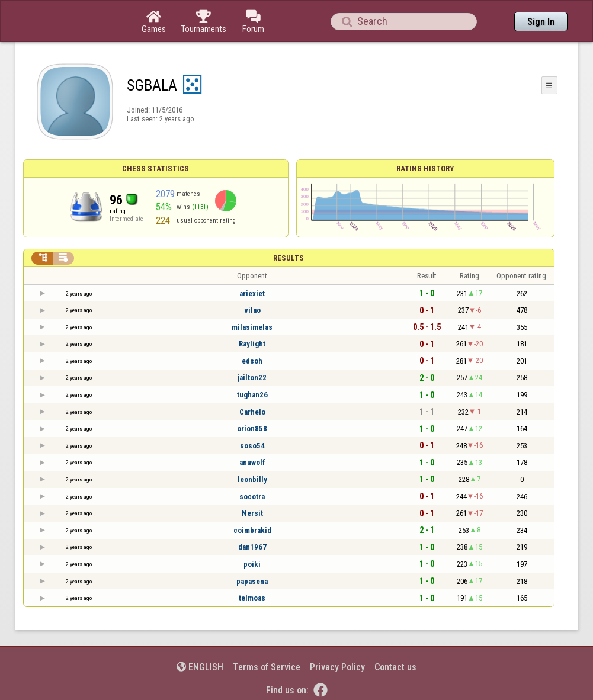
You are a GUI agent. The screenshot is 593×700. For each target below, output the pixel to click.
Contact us (395, 667)
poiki (252, 564)
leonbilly (252, 479)
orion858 (252, 428)
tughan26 (252, 395)
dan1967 (252, 547)
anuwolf (252, 462)
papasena (252, 581)
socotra (252, 497)
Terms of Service (267, 667)
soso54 (252, 446)
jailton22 (252, 378)
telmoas (252, 598)
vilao (252, 310)
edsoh (252, 361)
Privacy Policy (337, 667)
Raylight (252, 344)
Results (289, 258)
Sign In (541, 22)
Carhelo (252, 412)
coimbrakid (252, 530)
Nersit (252, 513)
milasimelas (252, 327)
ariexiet (252, 293)
